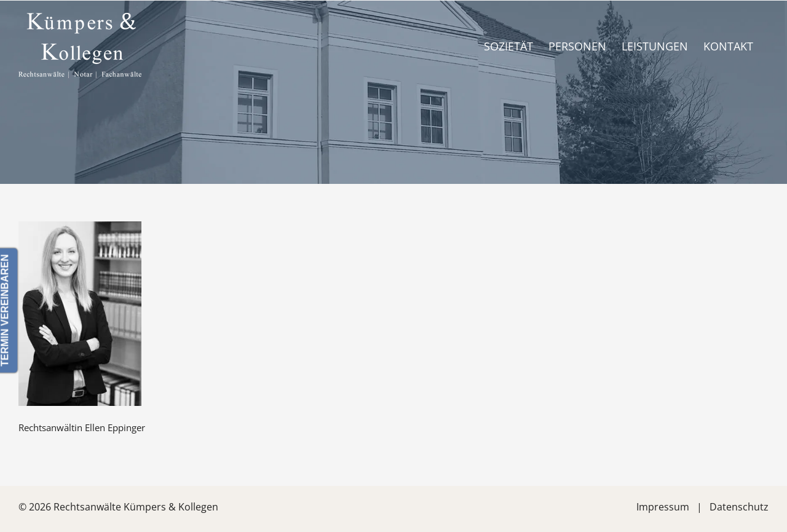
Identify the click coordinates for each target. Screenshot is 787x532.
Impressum (663, 507)
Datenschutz (739, 507)
